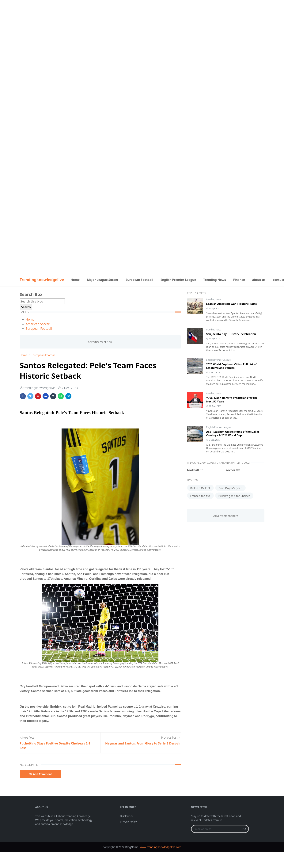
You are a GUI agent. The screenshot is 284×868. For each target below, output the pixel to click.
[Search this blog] (42, 301)
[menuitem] (75, 280)
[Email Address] (216, 829)
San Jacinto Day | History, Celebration (231, 334)
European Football (39, 329)
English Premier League (219, 360)
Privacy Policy (128, 822)
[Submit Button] (244, 829)
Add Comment (41, 774)
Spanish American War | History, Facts (232, 304)
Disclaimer (127, 816)
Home (30, 319)
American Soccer (38, 324)
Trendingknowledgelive (42, 280)
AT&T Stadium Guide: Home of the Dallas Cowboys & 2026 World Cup (233, 433)
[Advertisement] (142, 27)
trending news (214, 299)
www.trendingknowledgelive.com (161, 847)
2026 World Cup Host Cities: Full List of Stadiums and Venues (231, 366)
